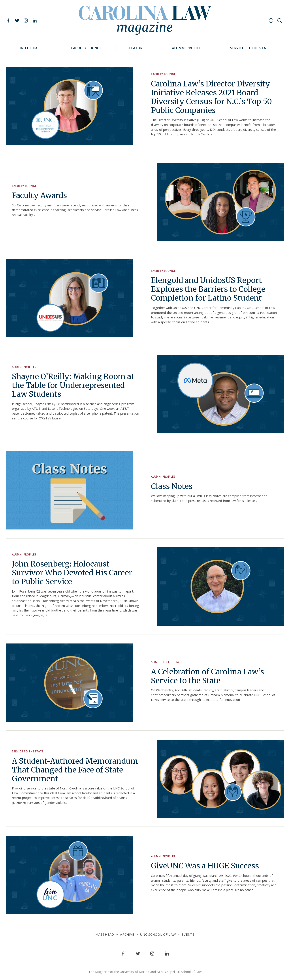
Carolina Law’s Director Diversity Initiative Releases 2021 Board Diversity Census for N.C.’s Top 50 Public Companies (212, 97)
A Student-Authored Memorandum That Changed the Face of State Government (75, 770)
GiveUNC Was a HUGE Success (205, 866)
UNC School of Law (158, 934)
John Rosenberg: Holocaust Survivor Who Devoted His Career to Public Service (72, 573)
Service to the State (250, 48)
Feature (137, 48)
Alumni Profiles (187, 48)
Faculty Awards (40, 195)
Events (188, 934)
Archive (127, 934)
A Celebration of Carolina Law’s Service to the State (208, 676)
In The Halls (32, 48)
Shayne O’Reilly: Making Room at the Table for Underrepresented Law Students (73, 385)
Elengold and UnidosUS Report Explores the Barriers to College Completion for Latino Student (208, 289)
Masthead (105, 934)
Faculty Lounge (86, 48)
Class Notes (172, 486)
